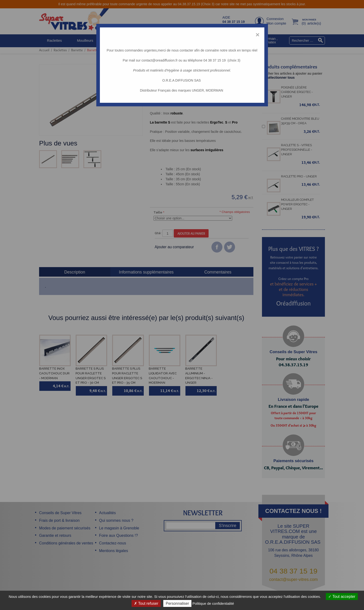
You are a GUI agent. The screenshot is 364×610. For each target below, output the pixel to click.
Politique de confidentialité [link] (213, 603)
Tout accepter (342, 597)
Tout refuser (146, 603)
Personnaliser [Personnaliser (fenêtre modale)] (177, 603)
